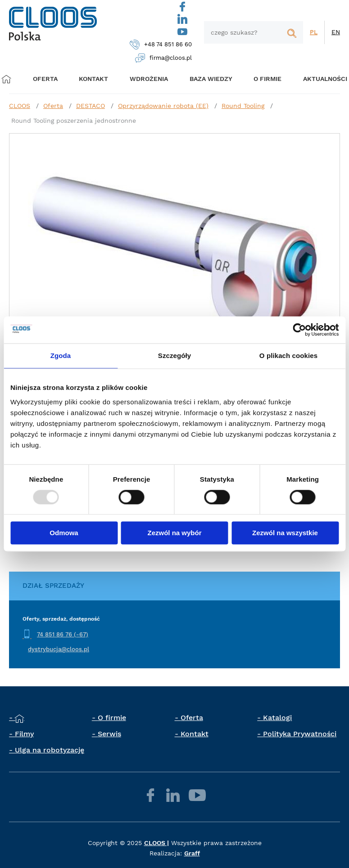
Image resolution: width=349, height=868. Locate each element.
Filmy (24, 734)
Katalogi (277, 718)
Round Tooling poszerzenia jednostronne (74, 121)
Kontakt (195, 734)
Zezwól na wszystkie (285, 533)
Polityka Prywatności (300, 734)
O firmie (262, 79)
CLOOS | (156, 843)
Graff (192, 853)
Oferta (47, 79)
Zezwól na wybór (174, 533)
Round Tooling (243, 106)
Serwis (109, 734)
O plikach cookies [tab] (288, 356)
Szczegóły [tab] (174, 356)
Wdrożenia (145, 79)
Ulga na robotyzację (50, 750)
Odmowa (64, 533)
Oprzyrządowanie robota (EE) (163, 106)
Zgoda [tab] (61, 356)
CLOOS (20, 106)
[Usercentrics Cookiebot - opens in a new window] (299, 330)
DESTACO (91, 106)
